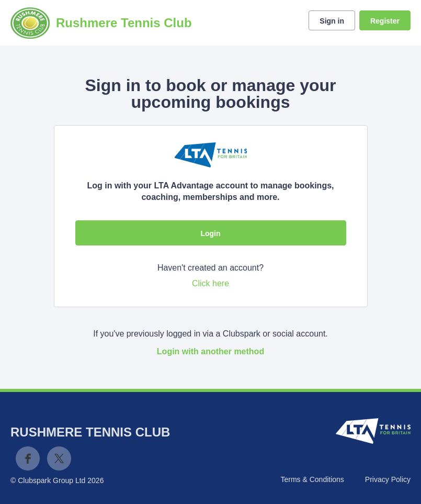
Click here (210, 283)
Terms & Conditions (312, 479)
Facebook (28, 458)
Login (210, 233)
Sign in (332, 21)
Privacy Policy (388, 479)
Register (385, 21)
